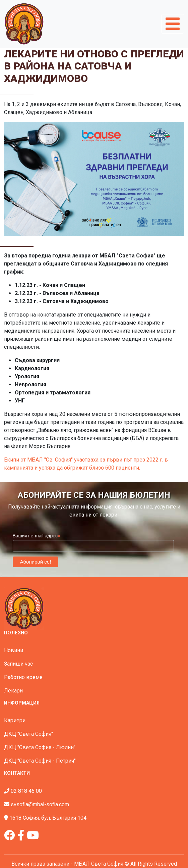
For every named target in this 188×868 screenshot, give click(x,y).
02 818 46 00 (26, 791)
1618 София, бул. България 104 (48, 818)
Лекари (13, 691)
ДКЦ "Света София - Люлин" (40, 747)
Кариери (15, 720)
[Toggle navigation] (173, 24)
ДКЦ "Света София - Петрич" (40, 761)
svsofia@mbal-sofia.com (40, 804)
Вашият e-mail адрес (37, 536)
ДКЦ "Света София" (28, 734)
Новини (14, 650)
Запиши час (18, 664)
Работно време (23, 677)
